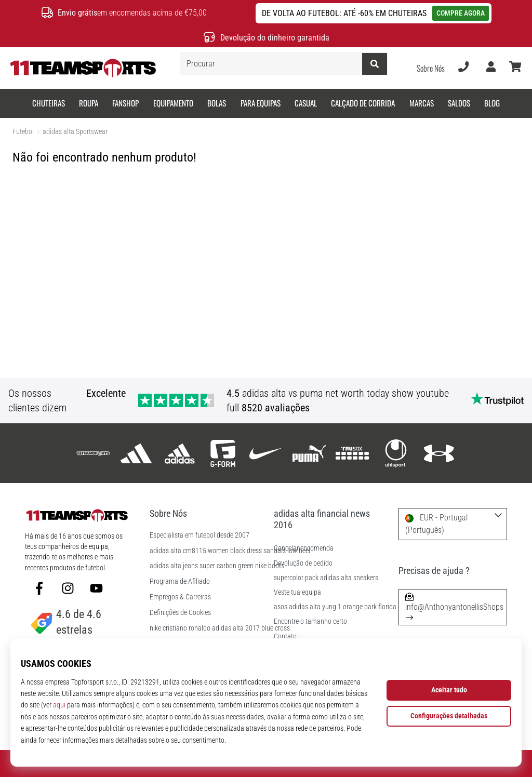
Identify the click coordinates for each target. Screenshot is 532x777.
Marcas (422, 103)
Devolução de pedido (303, 563)
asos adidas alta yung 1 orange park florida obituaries (350, 607)
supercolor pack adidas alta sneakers (326, 578)
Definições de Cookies (180, 613)
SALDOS (459, 103)
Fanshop (125, 103)
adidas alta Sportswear (75, 132)
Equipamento (173, 103)
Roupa (89, 103)
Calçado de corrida (363, 103)
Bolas (217, 103)
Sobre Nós (431, 68)
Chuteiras (49, 103)
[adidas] (136, 453)
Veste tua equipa (297, 592)
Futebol (23, 132)
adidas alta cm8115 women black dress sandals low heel (230, 551)
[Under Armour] (439, 453)
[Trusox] (353, 453)
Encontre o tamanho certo (310, 621)
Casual (306, 103)
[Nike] (266, 453)
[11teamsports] (93, 453)
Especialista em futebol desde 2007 (199, 535)
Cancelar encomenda (304, 548)
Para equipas (261, 103)
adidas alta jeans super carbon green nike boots (217, 566)
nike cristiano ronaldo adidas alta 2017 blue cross (220, 628)
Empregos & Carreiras (180, 597)
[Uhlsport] (396, 453)
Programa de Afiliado (180, 582)
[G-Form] (223, 453)
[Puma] (309, 453)
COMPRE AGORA (461, 13)
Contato (285, 637)
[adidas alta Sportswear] (179, 453)
